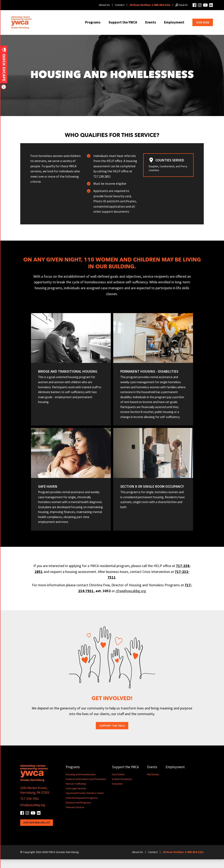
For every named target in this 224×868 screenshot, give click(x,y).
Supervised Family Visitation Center (85, 802)
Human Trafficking (76, 793)
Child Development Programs (82, 807)
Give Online (119, 783)
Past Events (154, 783)
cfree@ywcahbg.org (131, 599)
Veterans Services (75, 816)
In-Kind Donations (122, 788)
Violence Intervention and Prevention (86, 788)
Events (151, 22)
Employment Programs (79, 811)
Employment (174, 22)
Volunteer (118, 793)
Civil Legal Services (76, 797)
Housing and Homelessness (81, 783)
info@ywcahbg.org (33, 814)
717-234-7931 (30, 807)
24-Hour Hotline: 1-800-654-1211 (150, 5)
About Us (104, 5)
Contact (120, 5)
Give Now (203, 22)
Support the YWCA (123, 22)
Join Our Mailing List (37, 831)
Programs (93, 22)
